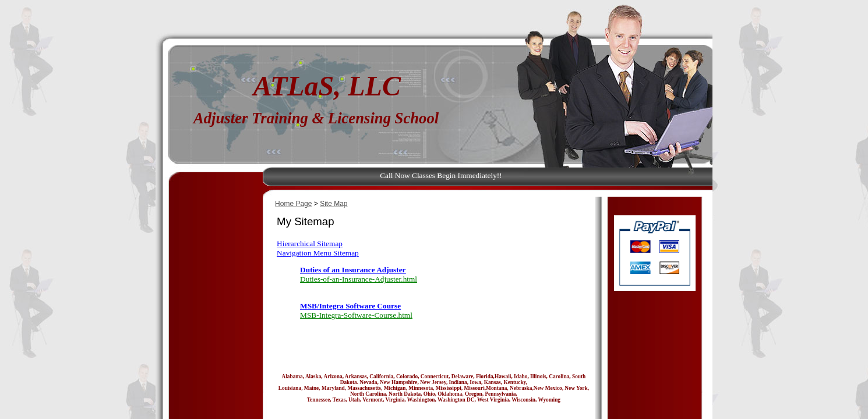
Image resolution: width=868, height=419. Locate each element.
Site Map (334, 204)
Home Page (293, 204)
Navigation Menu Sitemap (318, 253)
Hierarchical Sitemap (310, 244)
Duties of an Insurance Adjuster (353, 270)
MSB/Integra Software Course (350, 306)
